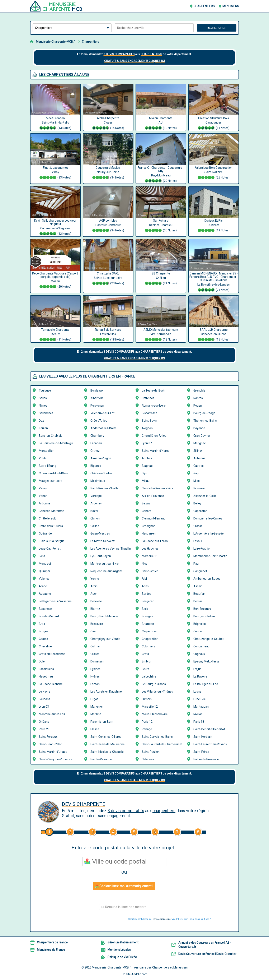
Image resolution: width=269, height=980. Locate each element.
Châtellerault (47, 518)
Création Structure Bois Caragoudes (214, 124)
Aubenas (199, 458)
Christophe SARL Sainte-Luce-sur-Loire (108, 279)
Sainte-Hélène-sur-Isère (158, 488)
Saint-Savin (149, 421)
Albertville (97, 398)
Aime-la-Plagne (101, 458)
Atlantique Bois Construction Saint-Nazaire (214, 173)
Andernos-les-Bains (103, 428)
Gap (196, 473)
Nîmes (43, 406)
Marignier (97, 707)
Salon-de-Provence (206, 759)
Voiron (43, 496)
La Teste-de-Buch (154, 390)
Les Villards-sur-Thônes (157, 692)
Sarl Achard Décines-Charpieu (161, 226)
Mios (197, 481)
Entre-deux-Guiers (51, 526)
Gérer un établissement (123, 942)
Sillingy (198, 451)
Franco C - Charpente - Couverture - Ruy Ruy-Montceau (161, 175)
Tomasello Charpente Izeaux (55, 335)
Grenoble (199, 390)
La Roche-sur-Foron (155, 541)
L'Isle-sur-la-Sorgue (52, 541)
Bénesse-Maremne (52, 511)
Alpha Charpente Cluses (108, 124)
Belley (197, 503)
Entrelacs (148, 398)
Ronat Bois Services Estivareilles (108, 335)
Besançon (45, 609)
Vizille (43, 458)
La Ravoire (200, 676)
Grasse (198, 526)
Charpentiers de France (52, 942)
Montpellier (46, 451)
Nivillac (198, 714)
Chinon (95, 518)
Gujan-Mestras (100, 533)
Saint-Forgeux (48, 737)
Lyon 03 (44, 707)
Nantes (198, 398)
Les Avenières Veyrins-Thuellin (111, 549)
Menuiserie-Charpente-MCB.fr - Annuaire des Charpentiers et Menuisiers (140, 967)
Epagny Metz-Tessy (206, 661)
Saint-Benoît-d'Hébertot (209, 729)
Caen (94, 631)
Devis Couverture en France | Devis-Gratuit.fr (207, 954)
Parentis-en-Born (102, 722)
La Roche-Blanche (51, 684)
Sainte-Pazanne (101, 759)
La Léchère (149, 676)
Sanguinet (200, 571)
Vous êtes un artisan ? (200, 919)
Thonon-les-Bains (205, 421)
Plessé (95, 729)
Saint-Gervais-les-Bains (157, 737)
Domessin (97, 661)
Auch (94, 594)
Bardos (147, 594)
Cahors (147, 511)
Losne (197, 692)
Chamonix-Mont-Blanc (54, 473)
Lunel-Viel (200, 699)
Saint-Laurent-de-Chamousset (162, 744)
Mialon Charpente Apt (161, 124)
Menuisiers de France (51, 950)
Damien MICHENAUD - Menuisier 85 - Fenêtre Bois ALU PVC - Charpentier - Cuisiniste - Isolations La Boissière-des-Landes (214, 282)
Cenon (198, 631)
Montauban (201, 707)
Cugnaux (199, 654)
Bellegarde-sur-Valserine (55, 601)
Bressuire (97, 624)
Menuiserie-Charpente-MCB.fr (56, 42)
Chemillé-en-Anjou (154, 436)
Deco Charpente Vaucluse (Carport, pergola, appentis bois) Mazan (55, 281)
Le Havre (45, 692)
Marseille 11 (150, 556)
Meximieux (98, 481)
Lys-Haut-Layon (101, 556)
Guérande (45, 533)
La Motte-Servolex (103, 541)
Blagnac (147, 466)
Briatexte (148, 624)
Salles (43, 398)
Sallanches (46, 413)
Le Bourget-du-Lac (206, 684)
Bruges (44, 631)
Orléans (44, 722)
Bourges (147, 616)
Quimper (45, 571)
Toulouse (45, 390)
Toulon (43, 428)
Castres (199, 466)
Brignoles (200, 624)
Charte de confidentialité (140, 919)
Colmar (95, 646)
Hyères (95, 676)
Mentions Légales (119, 950)
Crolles (95, 654)
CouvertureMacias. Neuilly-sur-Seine (108, 173)
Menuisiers (231, 6)
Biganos (96, 466)
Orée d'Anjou (99, 421)
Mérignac (200, 443)
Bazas (146, 503)
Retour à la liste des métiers (124, 907)
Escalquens (46, 669)
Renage (147, 729)
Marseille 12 (150, 707)
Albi (144, 579)
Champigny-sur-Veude (105, 639)
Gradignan (149, 526)
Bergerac (148, 601)
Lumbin (147, 699)
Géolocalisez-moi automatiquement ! (124, 886)
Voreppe (96, 496)
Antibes (147, 458)
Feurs (145, 669)
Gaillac (95, 526)
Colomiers (148, 646)
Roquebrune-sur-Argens (107, 571)
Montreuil (45, 564)
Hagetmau (46, 676)
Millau (146, 481)
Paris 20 (44, 729)
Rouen (198, 406)
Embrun (147, 661)
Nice (145, 564)
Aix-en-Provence (153, 496)
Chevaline (45, 646)
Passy (43, 488)
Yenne (95, 579)
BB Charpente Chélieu (161, 279)
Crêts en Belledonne (52, 654)
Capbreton (200, 511)
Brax (42, 624)
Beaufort (199, 594)
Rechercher (217, 28)
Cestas (43, 639)
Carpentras (149, 631)
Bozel (94, 511)
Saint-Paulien (151, 752)
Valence (44, 579)
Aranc (43, 586)
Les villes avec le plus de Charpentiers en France (87, 376)
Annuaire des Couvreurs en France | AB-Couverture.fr (204, 945)
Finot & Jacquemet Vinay (55, 173)
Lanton (95, 684)
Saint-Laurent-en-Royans (210, 744)
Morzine (96, 714)
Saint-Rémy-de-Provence (56, 759)
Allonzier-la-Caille (205, 496)
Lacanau (96, 443)
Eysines (95, 669)
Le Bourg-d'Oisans (154, 684)
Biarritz (95, 609)
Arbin (94, 586)
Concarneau (201, 646)
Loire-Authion (202, 549)
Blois (145, 609)
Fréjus (197, 669)
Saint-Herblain (203, 737)
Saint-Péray (201, 752)
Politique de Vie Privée (122, 957)
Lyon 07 (147, 443)
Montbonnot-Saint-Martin (210, 556)
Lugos (94, 699)
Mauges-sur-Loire (51, 481)
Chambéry (97, 436)
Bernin (198, 601)
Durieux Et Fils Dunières (214, 226)
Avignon (147, 428)
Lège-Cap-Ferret (50, 549)
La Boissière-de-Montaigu (56, 443)
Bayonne (199, 428)
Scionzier (200, 488)
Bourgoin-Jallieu (204, 616)
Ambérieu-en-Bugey (207, 579)
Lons (42, 556)
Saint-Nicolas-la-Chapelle (107, 752)
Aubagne (45, 594)
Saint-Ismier (150, 571)
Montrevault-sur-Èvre (105, 564)
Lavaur (198, 541)
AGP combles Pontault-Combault (108, 226)
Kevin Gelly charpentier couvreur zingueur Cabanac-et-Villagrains (55, 228)
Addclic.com (139, 974)
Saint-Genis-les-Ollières (106, 737)
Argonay (96, 503)
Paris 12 (147, 722)
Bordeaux (97, 390)
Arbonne (45, 503)
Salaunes (148, 759)
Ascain (198, 586)
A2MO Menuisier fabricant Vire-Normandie (161, 335)
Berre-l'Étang (48, 466)
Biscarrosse (150, 413)
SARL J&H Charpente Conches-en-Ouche (214, 335)
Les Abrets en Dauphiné (106, 692)
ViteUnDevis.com (180, 919)
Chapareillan (150, 639)
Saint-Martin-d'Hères (156, 451)
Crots (145, 654)
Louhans (44, 699)
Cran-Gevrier (202, 436)
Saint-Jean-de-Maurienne (108, 744)
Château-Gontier (101, 473)
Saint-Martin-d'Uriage (53, 752)
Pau (196, 564)
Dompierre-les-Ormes (208, 518)
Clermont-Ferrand (154, 518)
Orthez (95, 451)
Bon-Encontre (202, 609)
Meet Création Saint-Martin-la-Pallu (55, 124)
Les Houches (150, 549)
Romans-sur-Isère (154, 406)
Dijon (145, 473)
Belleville (96, 601)
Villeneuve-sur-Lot (102, 413)
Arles (145, 586)
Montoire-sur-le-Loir (52, 714)
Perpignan (97, 406)
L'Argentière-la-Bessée (209, 533)
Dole (42, 661)
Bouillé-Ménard (49, 616)
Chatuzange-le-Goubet (209, 639)
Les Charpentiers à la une (64, 75)
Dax (41, 421)
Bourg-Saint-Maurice (104, 616)
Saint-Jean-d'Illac (50, 744)
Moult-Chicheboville (155, 714)
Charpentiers (204, 6)
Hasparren (149, 533)
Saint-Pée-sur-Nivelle (104, 488)
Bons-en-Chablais (51, 436)
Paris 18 (199, 722)
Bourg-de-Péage (204, 413)
